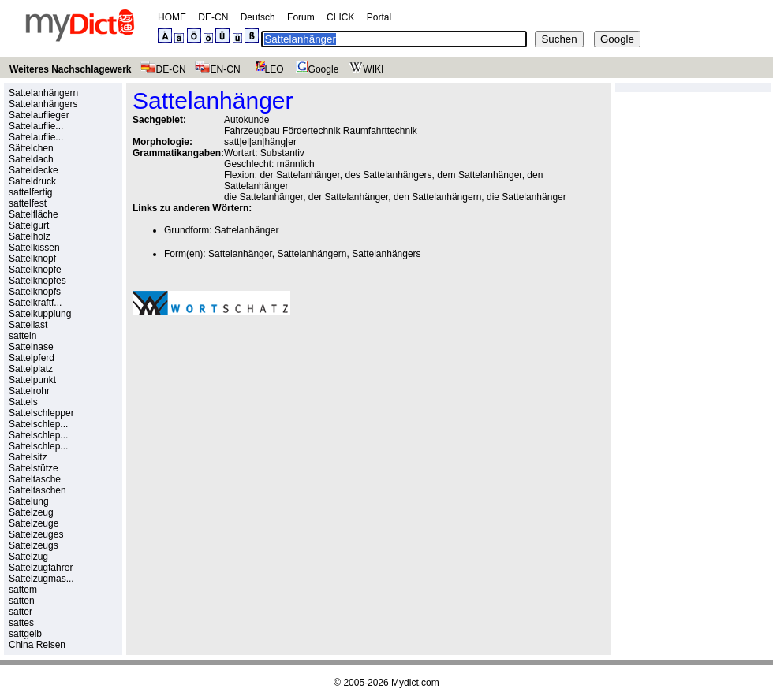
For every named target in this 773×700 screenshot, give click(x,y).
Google (316, 69)
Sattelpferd (32, 358)
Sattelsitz (28, 457)
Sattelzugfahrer (41, 568)
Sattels (23, 402)
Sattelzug (28, 557)
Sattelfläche (34, 214)
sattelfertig (30, 192)
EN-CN (217, 69)
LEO (266, 69)
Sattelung (29, 501)
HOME (172, 17)
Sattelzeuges (36, 534)
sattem (23, 590)
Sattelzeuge (34, 523)
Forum (301, 17)
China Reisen (37, 645)
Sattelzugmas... (41, 579)
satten (22, 601)
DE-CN (213, 17)
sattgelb (25, 634)
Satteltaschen (37, 490)
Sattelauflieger (39, 115)
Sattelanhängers (43, 104)
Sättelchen (31, 148)
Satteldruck (32, 181)
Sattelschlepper (41, 413)
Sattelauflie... (36, 126)
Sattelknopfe (35, 270)
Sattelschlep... (38, 424)
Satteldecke (34, 170)
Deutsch (258, 17)
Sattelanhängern (43, 93)
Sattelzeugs (34, 545)
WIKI (365, 69)
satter (21, 612)
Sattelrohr (29, 391)
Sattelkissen (34, 248)
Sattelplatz (31, 369)
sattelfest (28, 203)
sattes (21, 623)
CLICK (340, 17)
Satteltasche (35, 479)
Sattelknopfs (35, 292)
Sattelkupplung (40, 314)
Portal (379, 17)
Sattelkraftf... (35, 303)
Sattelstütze (34, 468)
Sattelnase (31, 347)
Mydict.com (415, 683)
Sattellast (28, 325)
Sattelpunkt (32, 380)
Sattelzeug (31, 512)
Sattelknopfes (37, 281)
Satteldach (31, 159)
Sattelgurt (29, 225)
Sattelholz (30, 236)
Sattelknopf (32, 259)
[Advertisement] (265, 436)
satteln (22, 336)
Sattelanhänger (246, 230)
